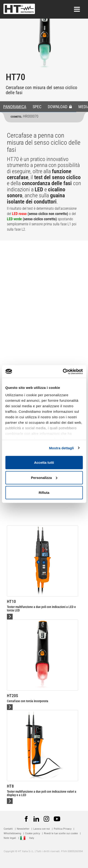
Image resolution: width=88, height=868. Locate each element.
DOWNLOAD (60, 107)
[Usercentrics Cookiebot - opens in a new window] (63, 371)
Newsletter (23, 829)
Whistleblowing (12, 833)
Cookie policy (33, 833)
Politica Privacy (63, 829)
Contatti (8, 829)
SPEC (37, 107)
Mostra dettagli (61, 448)
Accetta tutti (44, 462)
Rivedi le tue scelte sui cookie (61, 833)
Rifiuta (44, 493)
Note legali (10, 838)
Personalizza (44, 477)
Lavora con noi (42, 829)
